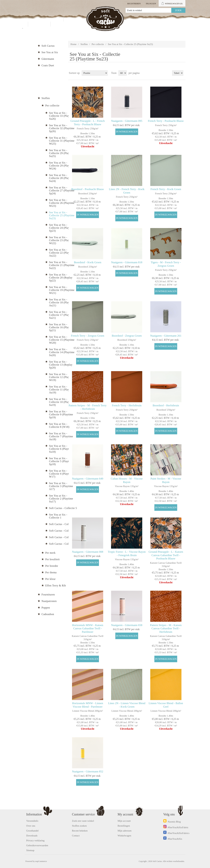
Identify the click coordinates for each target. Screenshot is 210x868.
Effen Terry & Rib (56, 586)
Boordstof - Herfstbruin (166, 405)
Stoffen (84, 44)
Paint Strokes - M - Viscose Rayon (166, 480)
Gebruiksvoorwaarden (37, 845)
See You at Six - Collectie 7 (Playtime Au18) (61, 436)
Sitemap (30, 850)
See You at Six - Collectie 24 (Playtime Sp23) (62, 228)
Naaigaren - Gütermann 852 (88, 771)
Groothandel (79, 19)
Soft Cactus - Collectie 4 (63, 524)
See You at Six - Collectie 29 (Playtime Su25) (62, 153)
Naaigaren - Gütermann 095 (127, 121)
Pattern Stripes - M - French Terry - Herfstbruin (88, 407)
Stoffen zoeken (79, 826)
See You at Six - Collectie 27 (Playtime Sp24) (62, 190)
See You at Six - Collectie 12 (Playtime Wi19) (62, 377)
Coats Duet (48, 65)
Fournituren (48, 595)
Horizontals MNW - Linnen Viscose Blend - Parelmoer (88, 705)
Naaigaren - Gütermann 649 (88, 479)
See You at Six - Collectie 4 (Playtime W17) (61, 474)
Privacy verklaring (35, 840)
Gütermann (48, 59)
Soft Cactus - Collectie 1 (63, 544)
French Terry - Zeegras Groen (88, 336)
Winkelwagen (124, 836)
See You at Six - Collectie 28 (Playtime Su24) (62, 178)
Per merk (50, 553)
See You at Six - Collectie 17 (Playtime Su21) (62, 315)
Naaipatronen (49, 601)
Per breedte (52, 566)
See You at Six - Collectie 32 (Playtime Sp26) (62, 128)
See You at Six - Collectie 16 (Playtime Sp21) (62, 327)
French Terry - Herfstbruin (127, 405)
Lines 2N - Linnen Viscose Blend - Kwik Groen (127, 705)
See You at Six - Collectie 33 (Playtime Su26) (62, 116)
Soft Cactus (48, 46)
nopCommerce (41, 861)
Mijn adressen (125, 831)
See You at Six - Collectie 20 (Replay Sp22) (61, 278)
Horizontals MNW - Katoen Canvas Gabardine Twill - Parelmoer (88, 628)
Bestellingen (124, 826)
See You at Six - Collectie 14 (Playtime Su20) (62, 352)
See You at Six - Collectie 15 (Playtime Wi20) (62, 340)
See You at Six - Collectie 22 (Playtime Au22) (62, 253)
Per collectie (98, 44)
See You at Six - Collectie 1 (58, 516)
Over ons (31, 826)
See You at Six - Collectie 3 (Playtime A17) (61, 486)
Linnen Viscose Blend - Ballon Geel (166, 705)
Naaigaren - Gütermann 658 (127, 625)
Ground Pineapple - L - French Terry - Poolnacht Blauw (88, 123)
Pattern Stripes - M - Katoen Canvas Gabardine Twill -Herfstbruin (166, 628)
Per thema (51, 572)
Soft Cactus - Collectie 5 (63, 508)
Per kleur (50, 579)
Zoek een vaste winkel (83, 821)
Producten (50, 19)
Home (74, 44)
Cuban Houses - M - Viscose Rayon (127, 480)
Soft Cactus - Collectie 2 (63, 537)
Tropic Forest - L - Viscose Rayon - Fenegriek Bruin (127, 553)
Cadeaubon (48, 614)
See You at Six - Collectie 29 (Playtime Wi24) (62, 166)
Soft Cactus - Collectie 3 (63, 531)
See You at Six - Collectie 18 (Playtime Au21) (62, 302)
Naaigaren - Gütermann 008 (88, 552)
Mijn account (156, 19)
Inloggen (151, 4)
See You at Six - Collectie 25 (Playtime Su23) (62, 215)
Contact (39, 24)
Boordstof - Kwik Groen (88, 262)
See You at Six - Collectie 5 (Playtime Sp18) (61, 461)
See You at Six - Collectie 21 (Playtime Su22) (62, 265)
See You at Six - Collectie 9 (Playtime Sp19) (61, 414)
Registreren (134, 4)
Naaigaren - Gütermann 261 (166, 336)
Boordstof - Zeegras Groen (127, 336)
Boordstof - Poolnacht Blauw (88, 189)
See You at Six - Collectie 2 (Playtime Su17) (61, 499)
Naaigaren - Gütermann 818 (127, 262)
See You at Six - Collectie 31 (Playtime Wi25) (62, 141)
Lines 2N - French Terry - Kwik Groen (127, 191)
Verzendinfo (32, 821)
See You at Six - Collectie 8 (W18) (59, 425)
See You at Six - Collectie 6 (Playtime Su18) (61, 449)
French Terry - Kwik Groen (166, 189)
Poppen (46, 608)
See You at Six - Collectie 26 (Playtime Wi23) (62, 203)
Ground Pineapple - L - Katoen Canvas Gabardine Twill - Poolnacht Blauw (166, 555)
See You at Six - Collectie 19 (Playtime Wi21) (62, 290)
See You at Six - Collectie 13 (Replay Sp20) (61, 365)
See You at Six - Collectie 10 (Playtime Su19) (62, 402)
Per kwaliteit (52, 559)
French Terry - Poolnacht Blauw (166, 121)
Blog (59, 24)
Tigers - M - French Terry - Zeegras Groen (166, 264)
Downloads (32, 836)
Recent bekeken (80, 831)
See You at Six (50, 52)
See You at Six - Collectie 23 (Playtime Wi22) (62, 240)
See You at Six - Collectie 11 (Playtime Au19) (62, 390)
